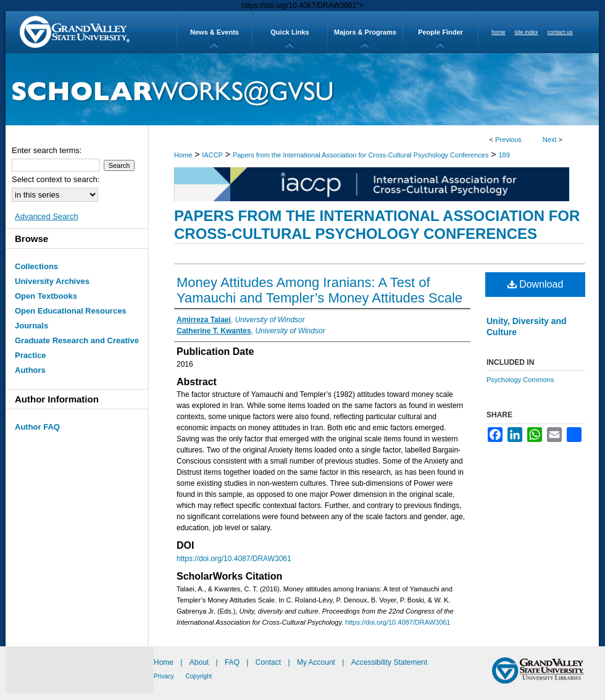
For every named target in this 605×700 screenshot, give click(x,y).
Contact (268, 662)
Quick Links (290, 32)
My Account (317, 662)
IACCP (212, 155)
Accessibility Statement (389, 662)
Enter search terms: (47, 150)
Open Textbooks (46, 296)
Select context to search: (56, 179)
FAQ (233, 662)
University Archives (52, 281)
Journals (31, 326)
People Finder (440, 32)
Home (183, 155)
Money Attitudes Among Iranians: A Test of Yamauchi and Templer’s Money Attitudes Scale (319, 290)
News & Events (215, 32)
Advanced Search (47, 216)
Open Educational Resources (71, 311)
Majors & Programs (365, 32)
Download (536, 284)
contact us (560, 32)
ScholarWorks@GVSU (302, 89)
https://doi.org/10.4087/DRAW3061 (234, 559)
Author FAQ (37, 427)
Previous (508, 140)
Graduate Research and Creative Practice (77, 348)
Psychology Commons (520, 380)
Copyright (199, 676)
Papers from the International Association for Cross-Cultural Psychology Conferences (361, 155)
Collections (36, 266)
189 (504, 155)
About (200, 662)
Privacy (165, 676)
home (499, 32)
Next (550, 140)
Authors (30, 370)
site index (527, 32)
